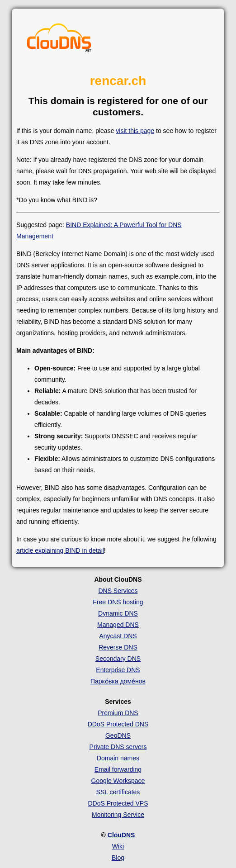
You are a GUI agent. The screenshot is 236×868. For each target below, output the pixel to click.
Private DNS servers (118, 747)
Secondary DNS (118, 659)
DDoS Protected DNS (118, 724)
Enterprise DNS (118, 670)
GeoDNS (118, 735)
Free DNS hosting (118, 602)
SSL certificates (118, 792)
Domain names (118, 758)
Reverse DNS (118, 647)
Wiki (118, 846)
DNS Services (118, 591)
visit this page (135, 131)
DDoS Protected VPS (118, 803)
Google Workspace (118, 781)
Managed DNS (118, 625)
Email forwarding (118, 769)
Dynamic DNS (118, 613)
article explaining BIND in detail (60, 550)
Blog (118, 858)
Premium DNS (118, 713)
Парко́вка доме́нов (118, 681)
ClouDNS (121, 835)
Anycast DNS (118, 636)
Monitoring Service (118, 815)
